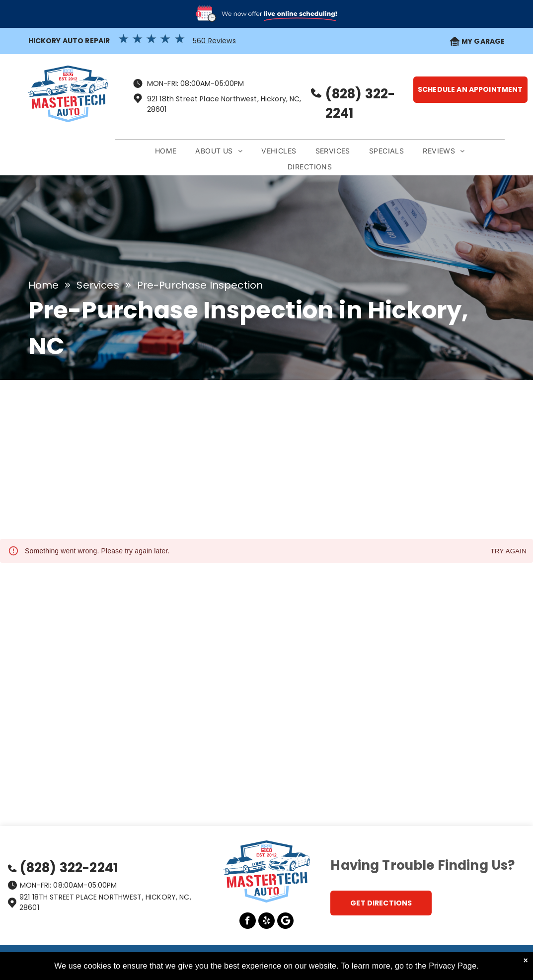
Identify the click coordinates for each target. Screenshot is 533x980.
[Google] (285, 922)
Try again (509, 552)
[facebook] (248, 922)
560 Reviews (214, 41)
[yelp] (266, 922)
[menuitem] (166, 151)
